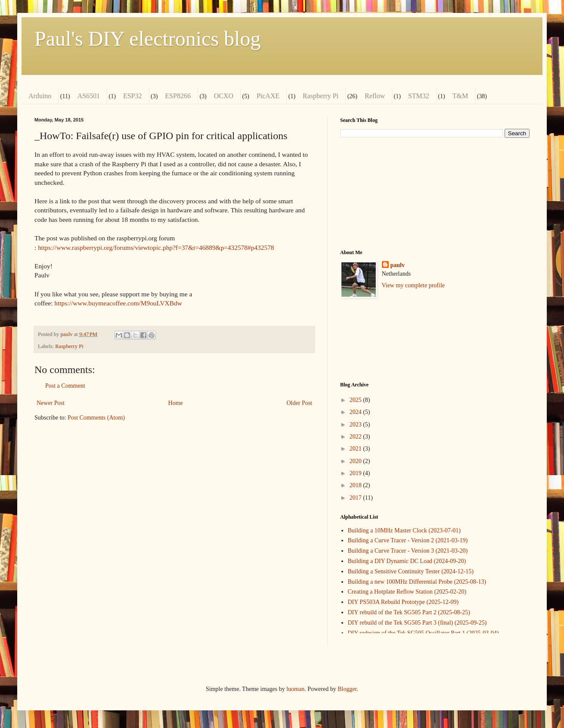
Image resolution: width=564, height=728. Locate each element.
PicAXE (268, 96)
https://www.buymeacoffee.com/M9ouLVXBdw (118, 303)
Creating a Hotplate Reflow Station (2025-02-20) (407, 592)
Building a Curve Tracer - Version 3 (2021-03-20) (408, 551)
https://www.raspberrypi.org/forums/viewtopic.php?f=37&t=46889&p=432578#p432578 (156, 247)
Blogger (347, 689)
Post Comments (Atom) (96, 418)
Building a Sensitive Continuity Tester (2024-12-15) (411, 571)
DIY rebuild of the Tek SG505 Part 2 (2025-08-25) (409, 612)
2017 (356, 498)
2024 (356, 412)
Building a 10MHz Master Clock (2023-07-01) (404, 530)
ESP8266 (178, 96)
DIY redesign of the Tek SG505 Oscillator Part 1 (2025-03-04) (423, 633)
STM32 (419, 96)
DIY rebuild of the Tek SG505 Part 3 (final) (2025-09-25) (417, 623)
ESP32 (133, 96)
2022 (356, 437)
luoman (295, 689)
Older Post (300, 403)
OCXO (224, 96)
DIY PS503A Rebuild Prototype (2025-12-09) (403, 602)
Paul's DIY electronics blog (147, 39)
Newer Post (51, 403)
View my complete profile (414, 285)
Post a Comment (65, 386)
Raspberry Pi (321, 96)
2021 (356, 449)
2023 (356, 425)
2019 (356, 473)
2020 (356, 461)
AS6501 (89, 96)
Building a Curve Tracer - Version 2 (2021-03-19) (408, 540)
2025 (356, 400)
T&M (460, 96)
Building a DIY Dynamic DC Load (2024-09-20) (407, 561)
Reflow (375, 96)
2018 (356, 485)
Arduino (40, 96)
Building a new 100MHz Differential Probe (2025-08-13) (417, 582)
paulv (398, 265)
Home (176, 403)
